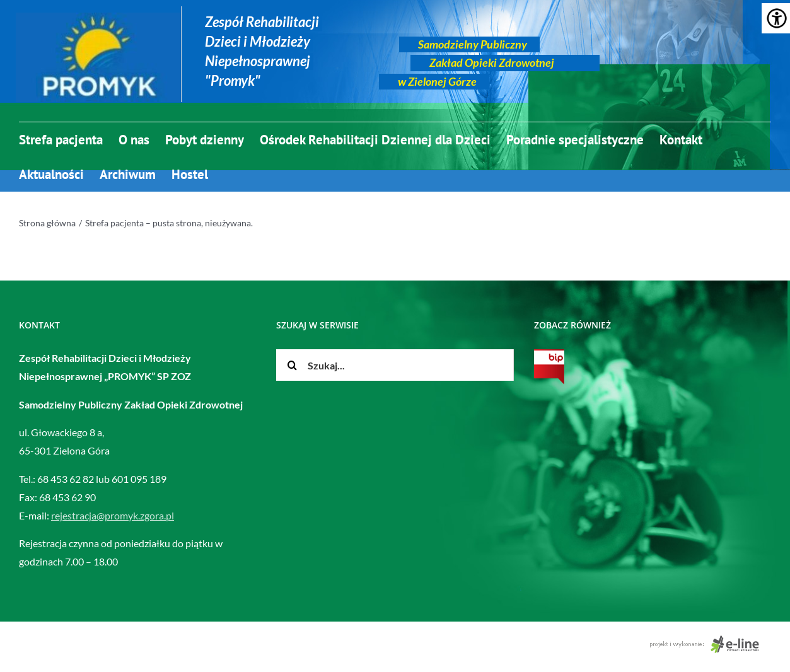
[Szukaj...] (395, 365)
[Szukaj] (292, 365)
